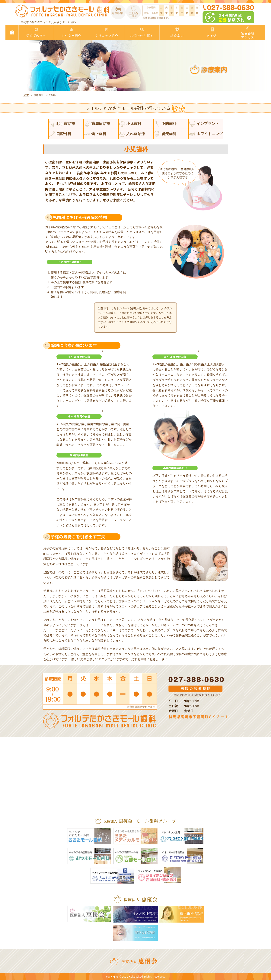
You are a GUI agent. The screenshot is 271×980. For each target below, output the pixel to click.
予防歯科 (165, 124)
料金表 (212, 32)
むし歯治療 (62, 124)
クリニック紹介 (107, 32)
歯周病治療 (97, 124)
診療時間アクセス (248, 32)
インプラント (204, 124)
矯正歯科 (95, 134)
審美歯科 (165, 134)
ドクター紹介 (71, 32)
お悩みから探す (142, 32)
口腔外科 (60, 134)
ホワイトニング (206, 134)
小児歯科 (130, 124)
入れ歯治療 (132, 134)
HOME (26, 95)
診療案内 (177, 32)
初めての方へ (36, 32)
